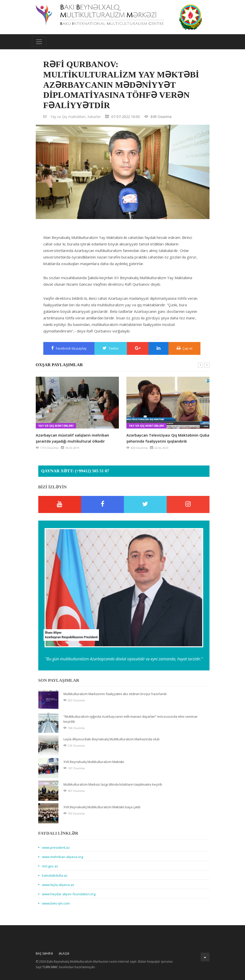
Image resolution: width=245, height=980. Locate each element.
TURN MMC (50, 967)
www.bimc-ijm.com (56, 903)
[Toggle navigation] (39, 42)
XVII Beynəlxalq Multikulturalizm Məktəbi (94, 762)
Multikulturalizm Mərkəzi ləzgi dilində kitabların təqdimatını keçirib (113, 784)
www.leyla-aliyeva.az (58, 885)
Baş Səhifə (44, 953)
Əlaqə (64, 953)
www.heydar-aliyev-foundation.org (69, 894)
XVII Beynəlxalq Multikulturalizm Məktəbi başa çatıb (102, 807)
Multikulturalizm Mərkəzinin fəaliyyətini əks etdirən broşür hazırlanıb (115, 694)
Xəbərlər (94, 117)
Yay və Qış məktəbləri (56, 426)
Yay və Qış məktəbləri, (68, 117)
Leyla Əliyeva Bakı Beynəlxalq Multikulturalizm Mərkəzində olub (112, 739)
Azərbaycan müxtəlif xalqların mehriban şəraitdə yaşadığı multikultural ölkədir (72, 438)
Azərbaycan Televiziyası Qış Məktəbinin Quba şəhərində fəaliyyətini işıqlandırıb (168, 438)
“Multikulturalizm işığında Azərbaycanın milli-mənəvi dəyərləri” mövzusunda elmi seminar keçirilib (131, 719)
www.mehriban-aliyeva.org (63, 857)
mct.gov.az (50, 866)
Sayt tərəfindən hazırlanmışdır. (66, 967)
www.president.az (56, 847)
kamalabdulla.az (55, 875)
